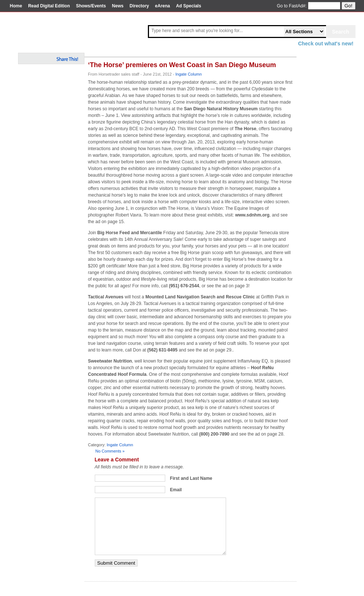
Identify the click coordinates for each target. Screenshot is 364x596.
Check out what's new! (326, 44)
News (118, 6)
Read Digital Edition (49, 6)
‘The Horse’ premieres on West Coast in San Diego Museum (182, 65)
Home (16, 6)
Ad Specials (188, 6)
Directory (139, 6)
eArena (162, 6)
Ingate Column (189, 74)
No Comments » (110, 451)
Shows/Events (91, 6)
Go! (348, 6)
